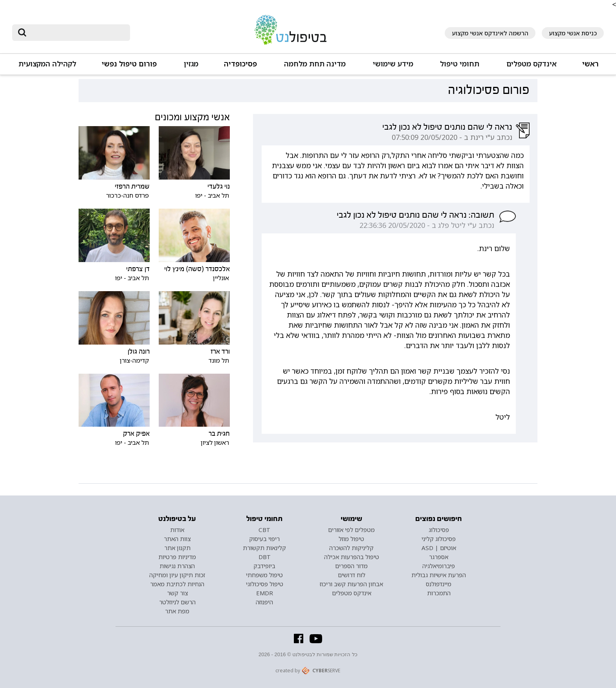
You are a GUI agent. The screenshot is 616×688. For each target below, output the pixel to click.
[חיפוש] (77, 33)
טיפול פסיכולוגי (265, 584)
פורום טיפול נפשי (129, 64)
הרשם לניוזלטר (177, 602)
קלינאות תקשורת (264, 548)
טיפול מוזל (351, 539)
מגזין (191, 64)
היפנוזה (264, 602)
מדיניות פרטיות (177, 557)
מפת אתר (177, 611)
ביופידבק (264, 566)
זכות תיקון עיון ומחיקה (177, 575)
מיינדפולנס (439, 584)
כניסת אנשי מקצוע (573, 33)
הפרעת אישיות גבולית (439, 575)
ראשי (590, 64)
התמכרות (439, 593)
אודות (177, 530)
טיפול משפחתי (264, 575)
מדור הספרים (351, 566)
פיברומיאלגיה (439, 566)
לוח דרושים (352, 575)
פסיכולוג (439, 530)
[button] (531, 67)
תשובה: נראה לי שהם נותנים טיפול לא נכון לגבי (415, 215)
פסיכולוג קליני (439, 539)
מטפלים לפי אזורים (351, 530)
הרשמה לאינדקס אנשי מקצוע (490, 33)
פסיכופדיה (240, 64)
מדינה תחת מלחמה (315, 64)
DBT (265, 557)
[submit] (22, 33)
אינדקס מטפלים (532, 64)
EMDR (265, 593)
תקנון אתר (177, 548)
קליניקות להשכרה (351, 548)
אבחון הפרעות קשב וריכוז (351, 584)
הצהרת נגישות (177, 566)
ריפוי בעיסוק (264, 539)
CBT (264, 530)
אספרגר (439, 557)
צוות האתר (177, 539)
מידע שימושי (393, 64)
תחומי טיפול (460, 64)
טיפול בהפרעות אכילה (352, 557)
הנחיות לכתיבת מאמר (177, 584)
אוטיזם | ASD (439, 548)
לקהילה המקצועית (47, 64)
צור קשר (177, 593)
